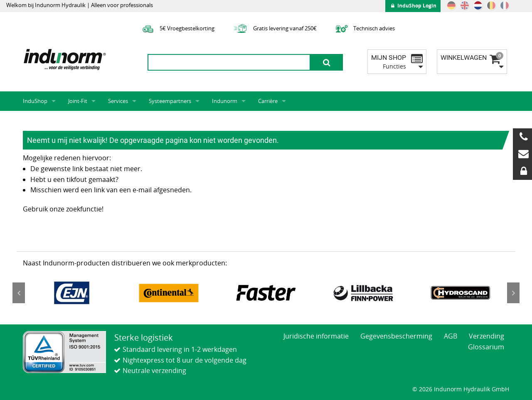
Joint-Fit (78, 101)
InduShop (35, 101)
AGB (451, 336)
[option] (71, 293)
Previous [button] (19, 293)
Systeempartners (170, 101)
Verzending (486, 336)
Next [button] (513, 293)
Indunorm (225, 101)
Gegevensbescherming (396, 336)
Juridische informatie (316, 336)
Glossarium (486, 347)
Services (118, 101)
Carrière (268, 101)
